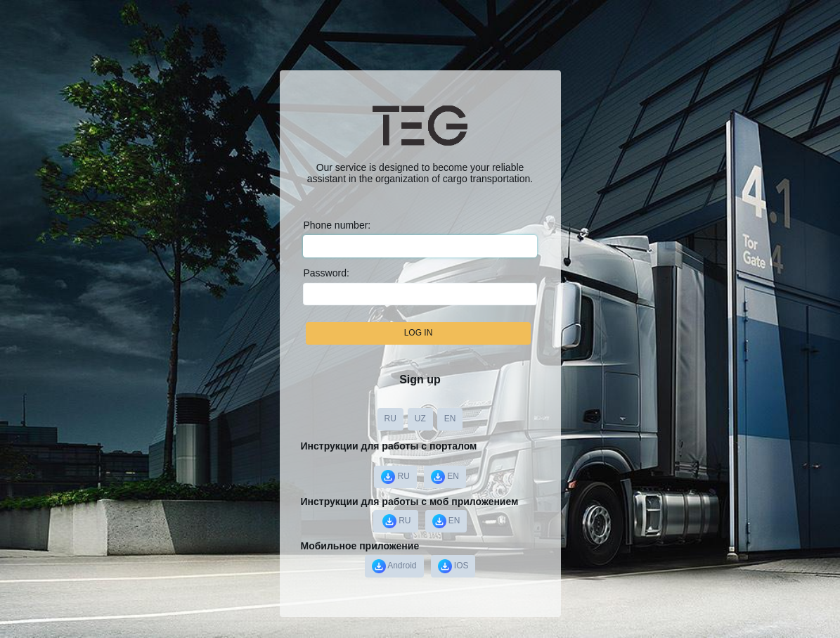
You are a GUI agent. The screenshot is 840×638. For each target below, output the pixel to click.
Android (394, 566)
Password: (326, 273)
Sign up (420, 379)
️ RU (396, 521)
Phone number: (337, 225)
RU (390, 419)
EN (450, 419)
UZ (420, 419)
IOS (453, 566)
